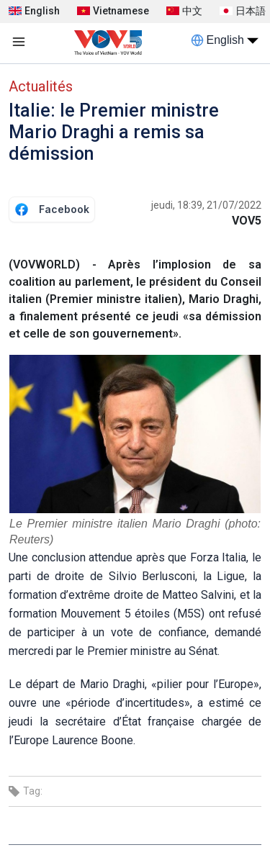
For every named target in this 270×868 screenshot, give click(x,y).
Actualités (41, 86)
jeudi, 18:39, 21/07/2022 (206, 205)
